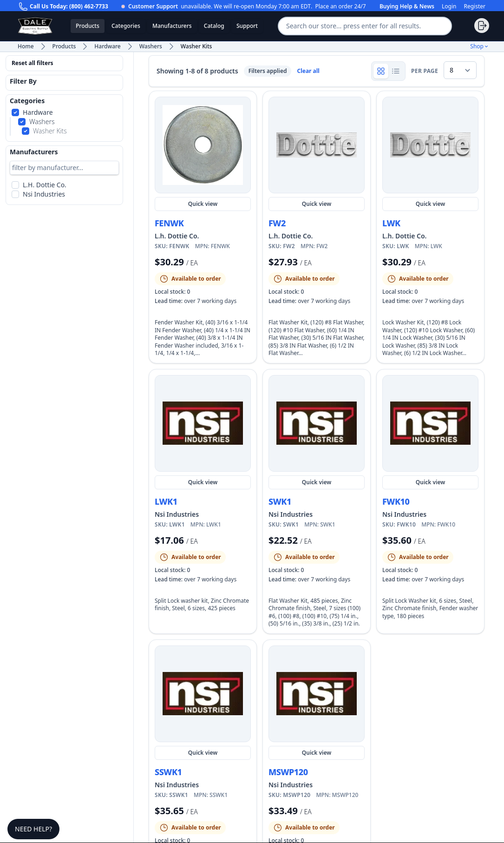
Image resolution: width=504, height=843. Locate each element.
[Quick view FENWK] (203, 145)
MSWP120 (288, 772)
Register (475, 7)
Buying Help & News (407, 7)
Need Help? (33, 829)
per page (425, 71)
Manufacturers (172, 26)
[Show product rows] (396, 71)
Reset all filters (33, 63)
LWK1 (166, 501)
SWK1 (280, 501)
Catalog (214, 26)
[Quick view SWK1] (317, 423)
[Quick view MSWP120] (317, 694)
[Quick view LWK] (430, 145)
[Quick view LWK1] (203, 423)
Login (449, 7)
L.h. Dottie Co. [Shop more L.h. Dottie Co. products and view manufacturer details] (177, 236)
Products (88, 26)
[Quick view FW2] (317, 145)
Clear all (308, 71)
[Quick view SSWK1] (203, 694)
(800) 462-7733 (89, 6)
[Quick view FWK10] (430, 423)
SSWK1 (168, 772)
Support (247, 26)
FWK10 (396, 501)
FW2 (277, 223)
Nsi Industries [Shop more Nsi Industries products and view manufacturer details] (177, 514)
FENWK (169, 223)
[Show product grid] (381, 71)
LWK (391, 223)
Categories (126, 26)
